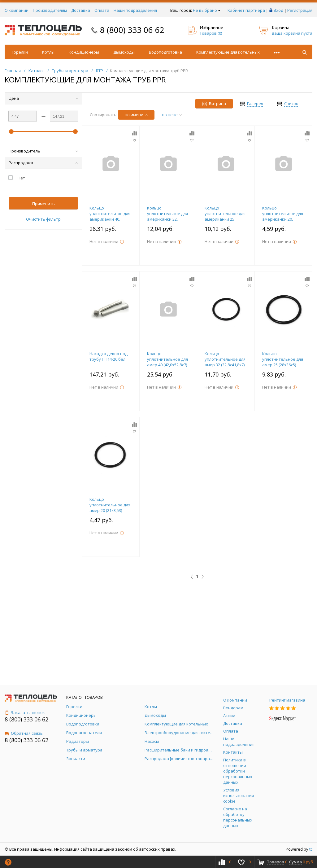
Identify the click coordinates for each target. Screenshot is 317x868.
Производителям (50, 10)
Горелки (20, 52)
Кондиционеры (84, 52)
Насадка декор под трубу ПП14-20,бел (109, 356)
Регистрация (300, 10)
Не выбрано (207, 10)
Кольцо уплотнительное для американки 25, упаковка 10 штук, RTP (225, 219)
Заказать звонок (25, 712)
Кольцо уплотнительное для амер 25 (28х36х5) (283, 359)
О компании (17, 10)
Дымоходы (124, 52)
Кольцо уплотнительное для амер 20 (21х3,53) (110, 505)
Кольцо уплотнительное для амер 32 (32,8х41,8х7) (225, 359)
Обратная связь (24, 733)
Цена (43, 98)
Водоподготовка (165, 52)
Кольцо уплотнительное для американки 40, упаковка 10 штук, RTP (110, 219)
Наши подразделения (135, 10)
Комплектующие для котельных (228, 52)
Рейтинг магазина (287, 700)
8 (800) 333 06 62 (132, 30)
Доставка (81, 10)
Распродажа (43, 163)
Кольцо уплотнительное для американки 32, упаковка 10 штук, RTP (167, 219)
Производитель (43, 151)
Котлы (48, 52)
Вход (278, 10)
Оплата (102, 10)
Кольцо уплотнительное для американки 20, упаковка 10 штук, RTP (283, 219)
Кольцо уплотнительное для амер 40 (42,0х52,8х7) (167, 359)
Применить (43, 204)
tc (311, 849)
